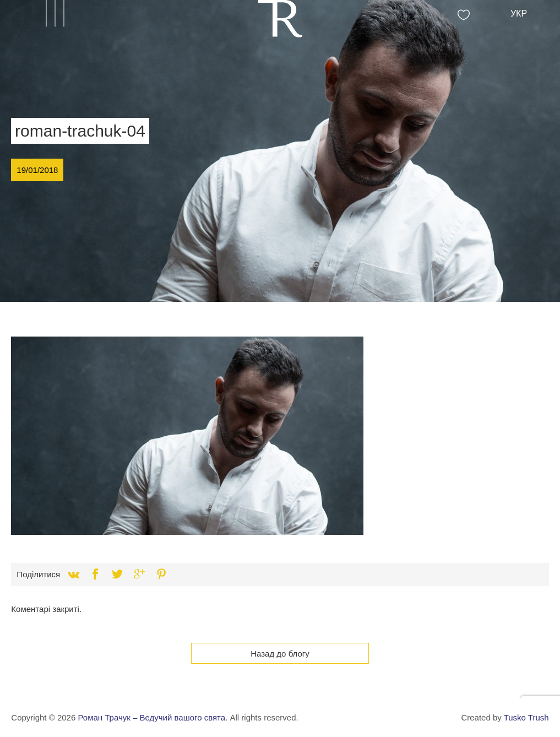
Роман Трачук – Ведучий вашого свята (151, 717)
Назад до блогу (280, 654)
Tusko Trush (526, 717)
